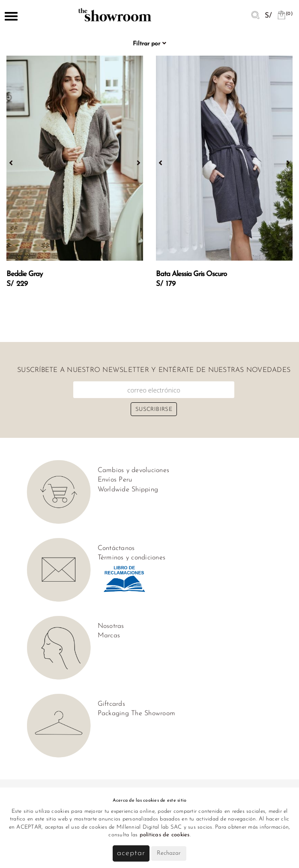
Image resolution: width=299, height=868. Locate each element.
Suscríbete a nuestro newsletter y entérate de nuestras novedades (154, 370)
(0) (285, 14)
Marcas (109, 636)
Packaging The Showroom (137, 713)
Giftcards (111, 704)
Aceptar (131, 853)
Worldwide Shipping (128, 490)
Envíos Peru (115, 480)
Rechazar (169, 853)
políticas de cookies (165, 835)
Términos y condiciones (132, 558)
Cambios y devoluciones (134, 470)
